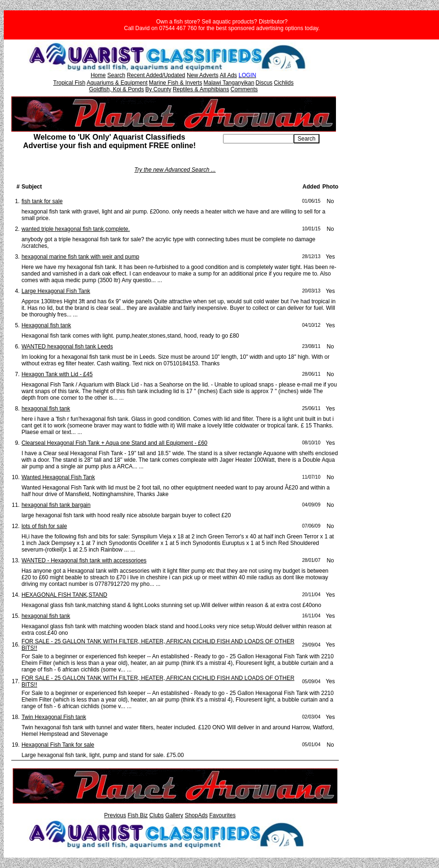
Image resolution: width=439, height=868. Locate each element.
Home (98, 75)
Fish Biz (138, 815)
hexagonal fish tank (46, 409)
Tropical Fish (69, 83)
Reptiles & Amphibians (201, 89)
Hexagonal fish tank (46, 325)
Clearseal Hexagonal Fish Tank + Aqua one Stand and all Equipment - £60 (115, 443)
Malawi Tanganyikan (229, 83)
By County (158, 89)
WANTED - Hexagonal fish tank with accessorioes (84, 560)
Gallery (174, 815)
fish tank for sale (42, 201)
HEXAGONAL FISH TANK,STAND (64, 595)
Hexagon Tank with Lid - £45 (57, 374)
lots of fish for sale (44, 526)
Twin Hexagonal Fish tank (54, 717)
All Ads (228, 75)
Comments (244, 89)
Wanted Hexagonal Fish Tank (58, 477)
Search (116, 75)
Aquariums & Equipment (117, 83)
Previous (115, 815)
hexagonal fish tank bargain (56, 505)
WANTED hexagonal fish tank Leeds (67, 347)
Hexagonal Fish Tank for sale (58, 745)
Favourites (223, 815)
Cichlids (284, 83)
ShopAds (196, 815)
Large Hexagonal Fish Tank (56, 291)
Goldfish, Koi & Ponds (116, 89)
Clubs (156, 815)
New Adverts (203, 75)
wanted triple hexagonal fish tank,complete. (76, 229)
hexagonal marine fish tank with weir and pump (80, 257)
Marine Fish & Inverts (175, 83)
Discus (264, 83)
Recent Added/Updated (156, 75)
